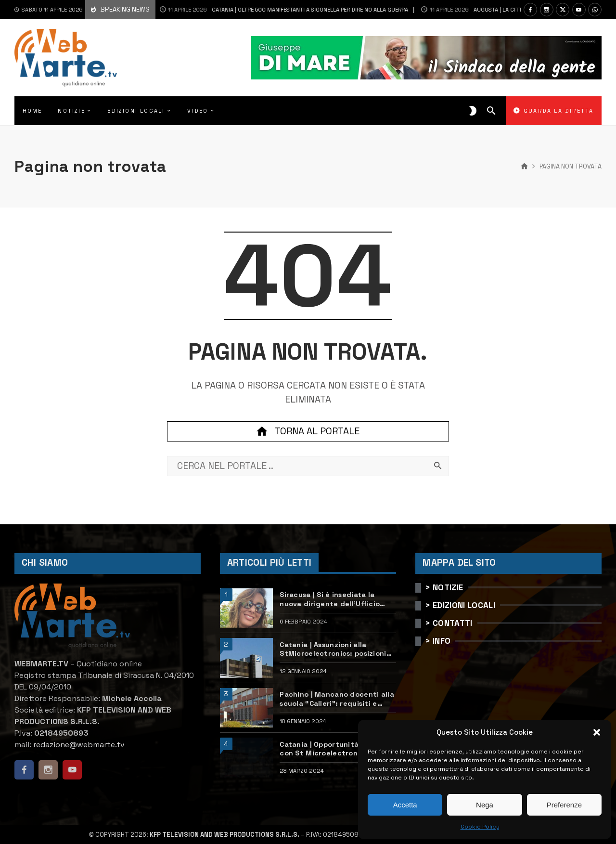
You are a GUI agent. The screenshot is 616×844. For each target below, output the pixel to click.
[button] (597, 732)
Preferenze (564, 805)
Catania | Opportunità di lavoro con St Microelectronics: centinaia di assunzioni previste (337, 749)
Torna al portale (308, 431)
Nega (485, 805)
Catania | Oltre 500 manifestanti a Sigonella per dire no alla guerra (270, 10)
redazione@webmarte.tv (79, 745)
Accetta (405, 805)
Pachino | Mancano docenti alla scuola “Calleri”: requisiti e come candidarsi (337, 699)
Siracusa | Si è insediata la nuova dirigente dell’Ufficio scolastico (330, 599)
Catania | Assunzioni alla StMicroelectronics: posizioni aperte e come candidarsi (333, 649)
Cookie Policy (480, 827)
